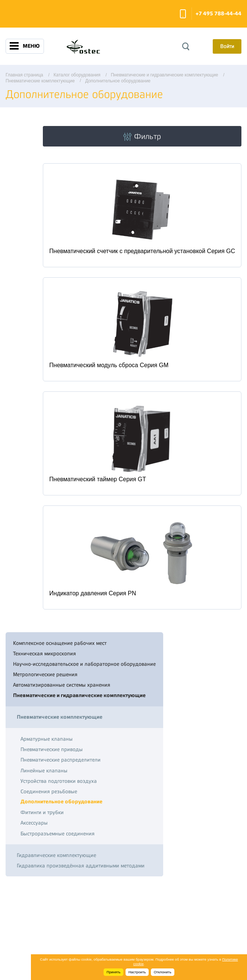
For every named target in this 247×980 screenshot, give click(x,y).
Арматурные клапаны (47, 739)
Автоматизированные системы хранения (62, 685)
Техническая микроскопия (45, 653)
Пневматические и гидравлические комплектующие (79, 695)
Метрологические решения (45, 674)
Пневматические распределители (61, 760)
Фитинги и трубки (42, 812)
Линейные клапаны (44, 771)
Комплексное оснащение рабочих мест (60, 643)
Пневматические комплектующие (60, 717)
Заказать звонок (183, 14)
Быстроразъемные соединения (58, 834)
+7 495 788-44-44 (218, 14)
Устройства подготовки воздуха (59, 781)
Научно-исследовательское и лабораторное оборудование (84, 664)
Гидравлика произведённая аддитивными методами (81, 866)
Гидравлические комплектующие (56, 855)
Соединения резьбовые (49, 791)
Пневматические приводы (52, 749)
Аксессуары (34, 823)
